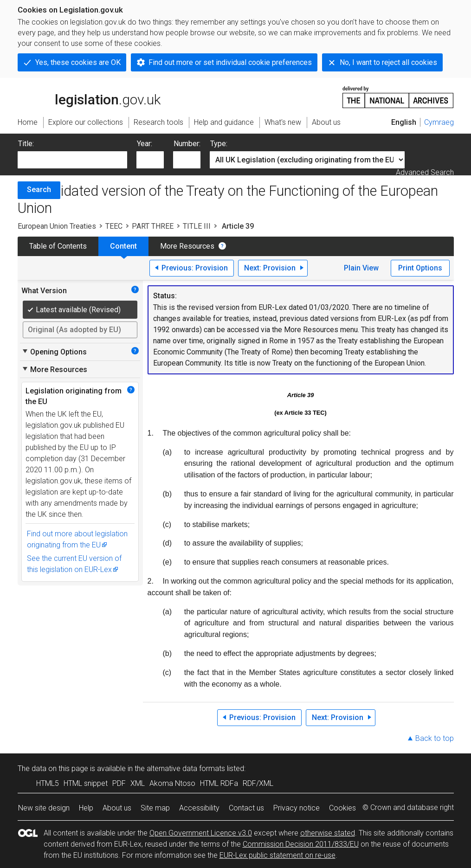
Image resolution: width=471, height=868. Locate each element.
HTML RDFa (219, 783)
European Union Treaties (57, 226)
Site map (155, 808)
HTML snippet (86, 783)
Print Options (420, 268)
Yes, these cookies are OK (78, 62)
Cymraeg (439, 122)
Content (123, 246)
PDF (119, 783)
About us (117, 808)
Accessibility (199, 808)
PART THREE (153, 226)
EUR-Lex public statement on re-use (277, 855)
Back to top (435, 738)
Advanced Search (425, 172)
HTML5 (48, 783)
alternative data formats (186, 768)
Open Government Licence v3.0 (201, 833)
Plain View (361, 268)
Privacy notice (297, 808)
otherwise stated (328, 833)
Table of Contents (58, 246)
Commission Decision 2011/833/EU (301, 844)
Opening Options (54, 352)
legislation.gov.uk (89, 96)
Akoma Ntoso (172, 783)
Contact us (246, 808)
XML (138, 783)
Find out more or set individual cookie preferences (230, 62)
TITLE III (197, 226)
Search (39, 190)
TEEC (114, 226)
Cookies (342, 808)
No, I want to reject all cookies (388, 62)
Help (86, 808)
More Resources (187, 246)
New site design (44, 808)
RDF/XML (258, 783)
